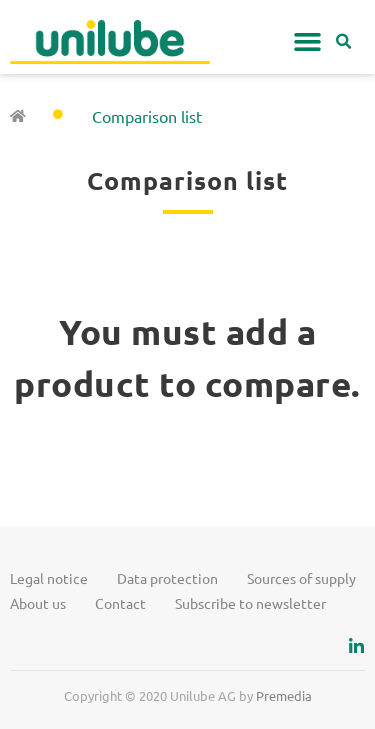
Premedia (284, 695)
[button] (308, 42)
